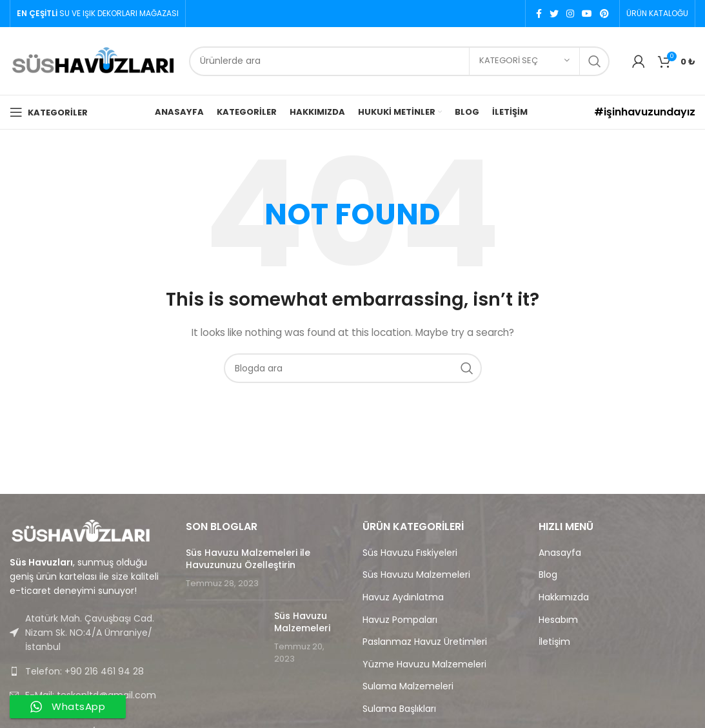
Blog (548, 575)
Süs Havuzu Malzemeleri (302, 622)
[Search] (399, 61)
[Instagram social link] (570, 14)
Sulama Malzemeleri (408, 686)
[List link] (88, 671)
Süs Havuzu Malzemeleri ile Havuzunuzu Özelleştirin (248, 559)
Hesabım (558, 620)
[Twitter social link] (554, 14)
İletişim (554, 642)
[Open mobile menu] (49, 112)
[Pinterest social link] (604, 14)
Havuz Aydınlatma (403, 597)
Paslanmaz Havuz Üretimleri (425, 642)
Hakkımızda (564, 597)
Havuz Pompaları (400, 620)
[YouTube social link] (587, 14)
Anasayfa (560, 553)
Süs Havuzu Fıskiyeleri (410, 553)
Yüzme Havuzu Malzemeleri (424, 664)
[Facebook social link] (539, 14)
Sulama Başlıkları (399, 709)
